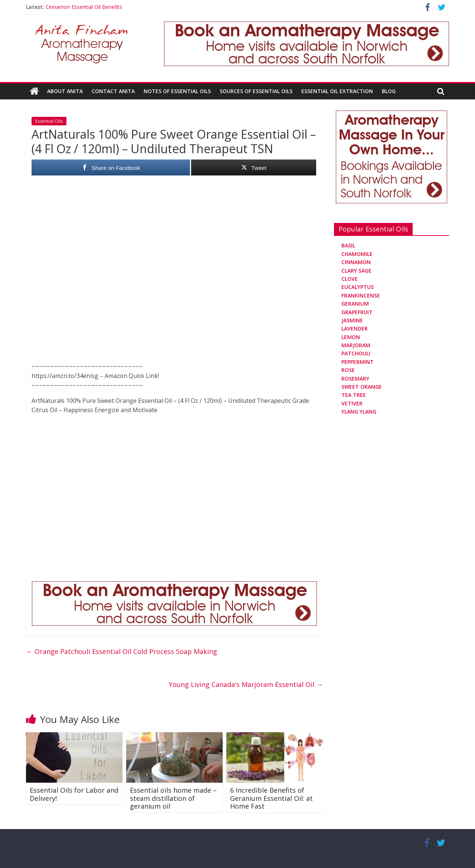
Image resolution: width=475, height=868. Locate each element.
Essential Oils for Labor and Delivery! (74, 794)
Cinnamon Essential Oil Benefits (84, 7)
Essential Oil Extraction (337, 91)
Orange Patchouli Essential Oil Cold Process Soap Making (122, 651)
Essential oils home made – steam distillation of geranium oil (173, 798)
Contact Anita (113, 91)
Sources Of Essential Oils (256, 91)
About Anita (65, 91)
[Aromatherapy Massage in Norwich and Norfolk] (307, 26)
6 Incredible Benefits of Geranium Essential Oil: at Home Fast (271, 798)
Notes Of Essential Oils (177, 91)
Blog (389, 91)
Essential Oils (49, 121)
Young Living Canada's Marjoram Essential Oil (246, 684)
